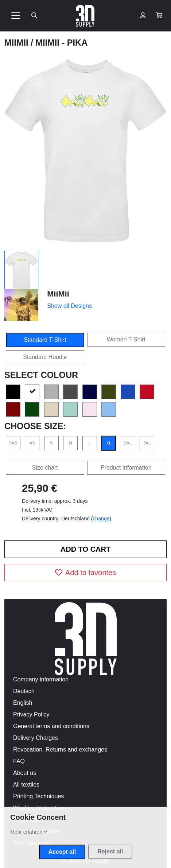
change (101, 519)
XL (109, 443)
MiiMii (18, 43)
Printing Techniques (38, 796)
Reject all (110, 851)
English (23, 703)
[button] (159, 16)
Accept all (62, 852)
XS (32, 443)
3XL (147, 443)
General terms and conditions (51, 726)
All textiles (26, 785)
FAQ (19, 761)
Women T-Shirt (126, 339)
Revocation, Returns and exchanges (60, 750)
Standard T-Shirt (45, 340)
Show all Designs (69, 306)
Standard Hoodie (45, 357)
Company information (41, 679)
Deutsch (24, 691)
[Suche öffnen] (34, 16)
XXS (13, 443)
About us (25, 773)
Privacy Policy (31, 714)
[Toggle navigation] (16, 16)
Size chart (45, 468)
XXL (128, 443)
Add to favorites (85, 573)
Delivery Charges (36, 738)
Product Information (126, 468)
